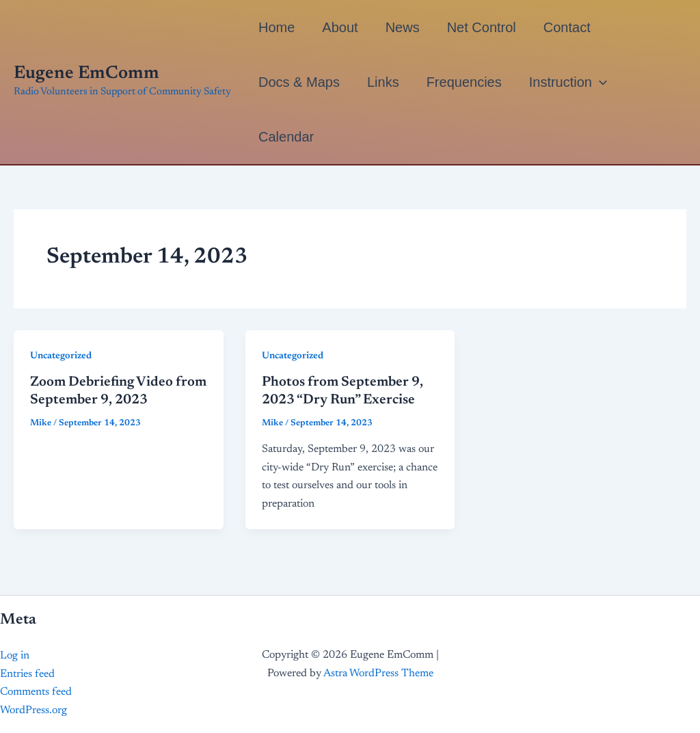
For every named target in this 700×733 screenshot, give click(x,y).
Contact (567, 27)
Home (277, 27)
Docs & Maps (299, 82)
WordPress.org (33, 710)
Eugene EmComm (86, 74)
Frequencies (464, 82)
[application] (600, 82)
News (403, 27)
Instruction (568, 82)
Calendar (286, 137)
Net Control (482, 27)
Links (383, 82)
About (340, 27)
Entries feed (27, 674)
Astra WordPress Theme (378, 674)
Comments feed (36, 692)
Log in (15, 656)
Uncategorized (61, 356)
